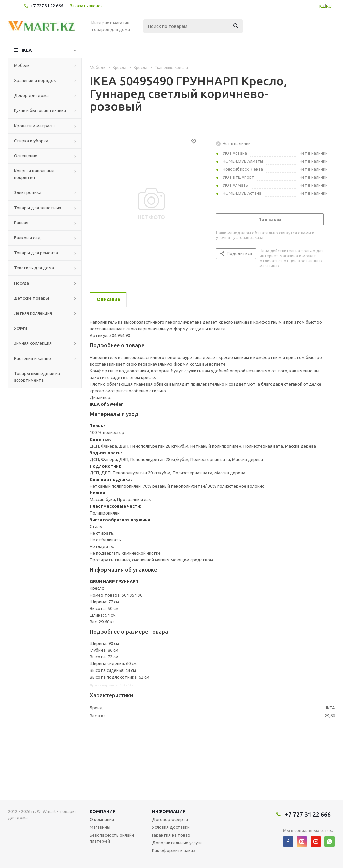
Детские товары (31, 298)
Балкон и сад (27, 238)
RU (329, 6)
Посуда (22, 283)
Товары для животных (38, 208)
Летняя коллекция (33, 313)
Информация (169, 811)
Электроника (28, 192)
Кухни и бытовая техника (40, 110)
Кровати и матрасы (34, 126)
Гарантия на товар (171, 835)
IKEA (27, 50)
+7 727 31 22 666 (47, 6)
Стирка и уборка (31, 141)
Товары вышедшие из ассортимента (37, 377)
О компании (102, 819)
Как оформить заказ (174, 850)
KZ (322, 6)
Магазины (100, 827)
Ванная (21, 223)
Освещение (26, 156)
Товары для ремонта (36, 253)
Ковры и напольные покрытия (34, 174)
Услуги (21, 328)
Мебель (22, 65)
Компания (103, 811)
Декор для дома (31, 95)
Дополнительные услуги (177, 843)
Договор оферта (170, 819)
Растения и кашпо (32, 358)
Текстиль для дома (34, 268)
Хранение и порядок (35, 80)
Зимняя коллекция (33, 343)
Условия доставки (171, 827)
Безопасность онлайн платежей (112, 838)
